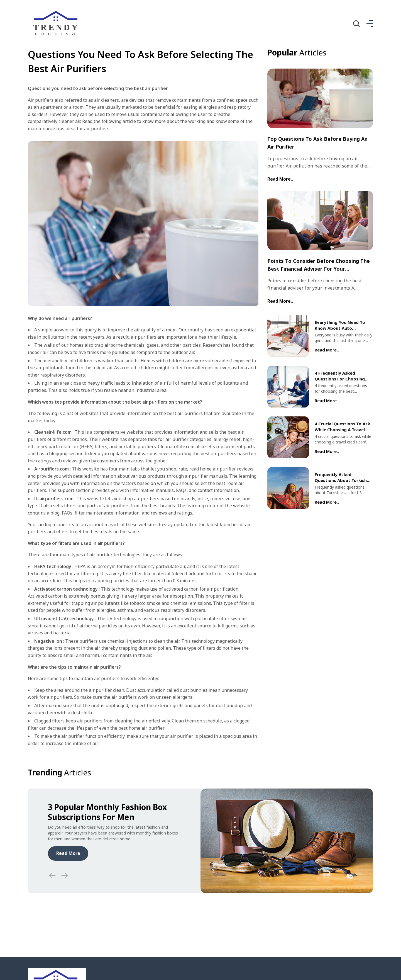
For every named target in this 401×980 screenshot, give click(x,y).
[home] (57, 24)
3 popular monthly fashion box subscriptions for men (107, 812)
